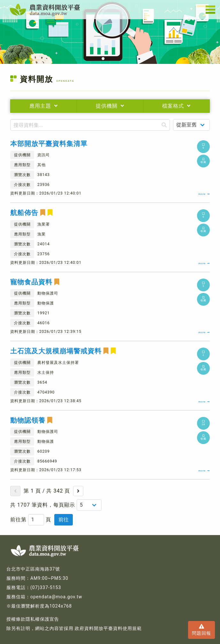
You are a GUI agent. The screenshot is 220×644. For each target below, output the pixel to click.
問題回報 (201, 629)
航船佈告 (32, 213)
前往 (64, 520)
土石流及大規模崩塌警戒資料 (63, 351)
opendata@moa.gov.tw (56, 597)
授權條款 (16, 619)
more (204, 194)
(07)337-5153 (46, 587)
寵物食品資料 (35, 282)
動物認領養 (31, 421)
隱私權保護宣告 (42, 619)
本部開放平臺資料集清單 (49, 144)
